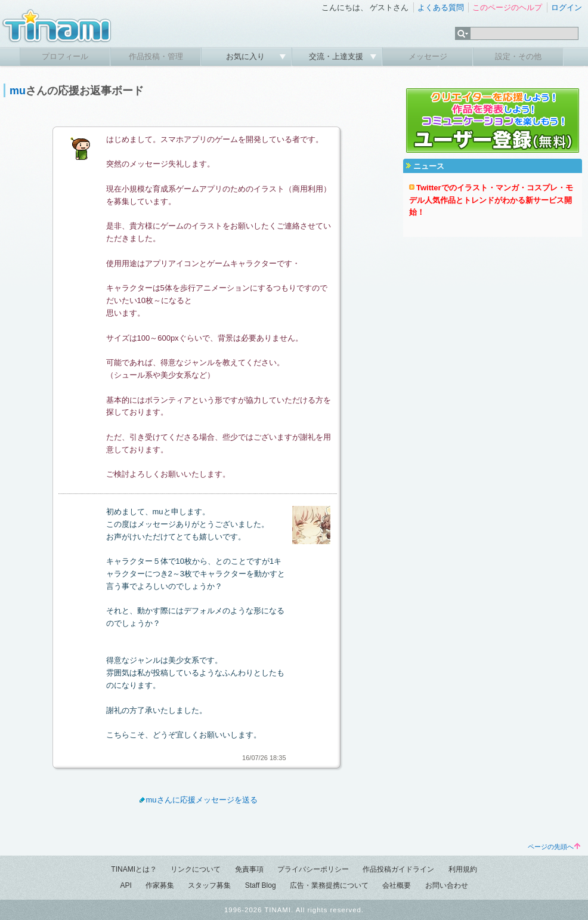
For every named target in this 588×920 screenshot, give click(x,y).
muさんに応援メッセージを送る (197, 800)
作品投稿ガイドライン (398, 869)
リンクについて (196, 869)
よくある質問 (441, 7)
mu (18, 91)
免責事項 (249, 869)
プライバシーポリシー (313, 869)
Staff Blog (261, 885)
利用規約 (463, 869)
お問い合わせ (447, 885)
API (126, 885)
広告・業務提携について (329, 885)
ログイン (567, 7)
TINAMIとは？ (134, 869)
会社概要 (397, 885)
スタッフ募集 (209, 885)
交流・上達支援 (337, 56)
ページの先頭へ (554, 847)
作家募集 (160, 885)
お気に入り (247, 56)
